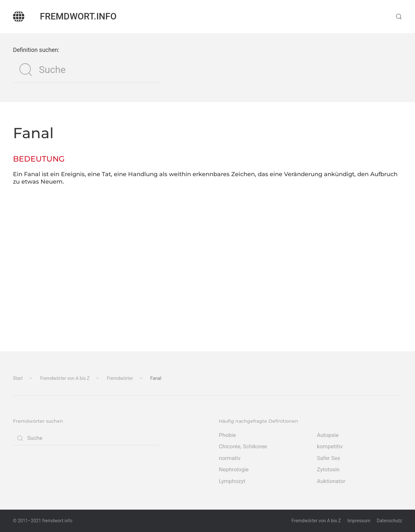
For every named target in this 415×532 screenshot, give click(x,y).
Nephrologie (234, 469)
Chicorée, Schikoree (243, 446)
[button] (399, 17)
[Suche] (86, 70)
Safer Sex (329, 458)
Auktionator (331, 481)
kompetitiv (330, 446)
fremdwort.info (78, 16)
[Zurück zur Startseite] (19, 17)
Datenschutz (389, 521)
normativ (230, 458)
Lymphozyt (232, 481)
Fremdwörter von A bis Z (316, 521)
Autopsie (328, 435)
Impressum (359, 521)
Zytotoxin (328, 469)
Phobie (227, 435)
